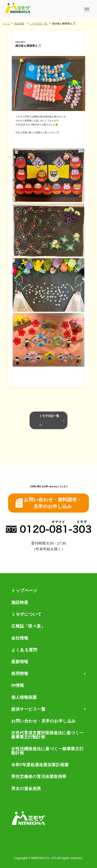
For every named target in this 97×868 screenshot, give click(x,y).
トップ (6, 23)
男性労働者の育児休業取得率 (39, 777)
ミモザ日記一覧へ (49, 420)
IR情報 (18, 685)
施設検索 (19, 23)
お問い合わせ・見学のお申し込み (44, 721)
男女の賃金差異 (26, 789)
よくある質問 (24, 650)
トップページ (24, 591)
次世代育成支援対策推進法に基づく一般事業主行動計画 (47, 735)
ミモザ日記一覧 (39, 23)
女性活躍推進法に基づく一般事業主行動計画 (47, 751)
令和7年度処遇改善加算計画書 (40, 765)
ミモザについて (27, 614)
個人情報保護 (24, 697)
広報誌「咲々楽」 (28, 626)
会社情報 (20, 638)
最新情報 (20, 662)
